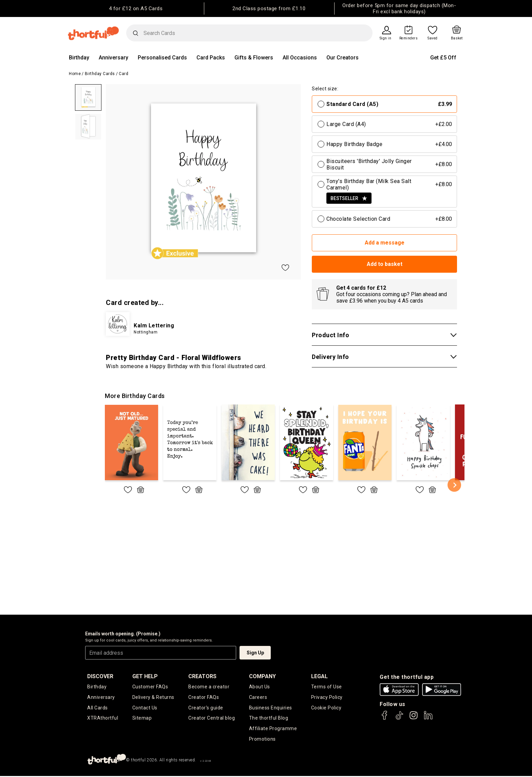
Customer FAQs (150, 687)
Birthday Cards (100, 74)
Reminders (409, 38)
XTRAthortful (103, 719)
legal (319, 676)
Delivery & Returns (153, 697)
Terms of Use (327, 687)
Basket (457, 38)
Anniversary (113, 58)
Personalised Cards (162, 58)
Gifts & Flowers (254, 58)
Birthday (79, 58)
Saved (433, 38)
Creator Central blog (212, 719)
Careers (258, 697)
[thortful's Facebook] (385, 718)
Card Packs (211, 58)
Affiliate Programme (273, 729)
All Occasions (300, 58)
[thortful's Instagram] (414, 718)
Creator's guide (206, 708)
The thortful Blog (269, 719)
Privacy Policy (327, 697)
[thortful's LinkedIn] (428, 718)
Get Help (145, 676)
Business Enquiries (271, 708)
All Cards (98, 708)
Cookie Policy (326, 708)
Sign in (386, 38)
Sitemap (142, 719)
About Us (260, 687)
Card (123, 74)
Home (75, 74)
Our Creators (343, 58)
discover (100, 676)
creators (202, 676)
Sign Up (255, 653)
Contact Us (145, 708)
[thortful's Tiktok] (399, 718)
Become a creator (209, 687)
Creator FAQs (204, 697)
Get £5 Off (443, 58)
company (262, 676)
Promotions (262, 740)
